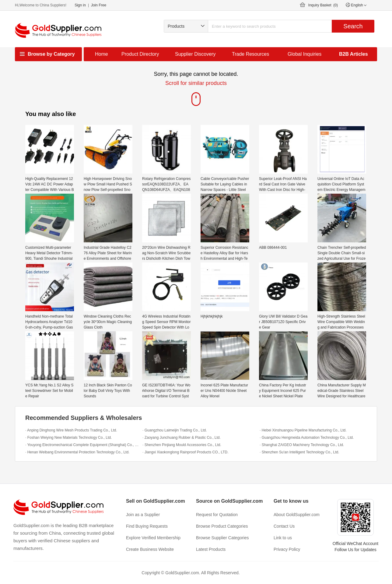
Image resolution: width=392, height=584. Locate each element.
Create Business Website (150, 549)
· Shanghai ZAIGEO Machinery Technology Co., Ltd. (302, 445)
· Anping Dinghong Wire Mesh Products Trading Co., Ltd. (71, 430)
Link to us (283, 538)
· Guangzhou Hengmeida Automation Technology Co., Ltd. (307, 438)
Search (353, 26)
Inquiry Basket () (323, 5)
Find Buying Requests (147, 526)
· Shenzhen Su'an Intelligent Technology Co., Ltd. (299, 452)
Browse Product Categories (222, 526)
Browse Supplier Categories (222, 538)
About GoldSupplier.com (297, 515)
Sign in (80, 5)
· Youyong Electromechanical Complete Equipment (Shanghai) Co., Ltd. (82, 445)
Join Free (99, 5)
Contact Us (284, 526)
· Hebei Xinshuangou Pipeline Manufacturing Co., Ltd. (303, 430)
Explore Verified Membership (153, 538)
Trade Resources (250, 54)
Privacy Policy (287, 549)
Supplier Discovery (195, 54)
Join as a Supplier (143, 515)
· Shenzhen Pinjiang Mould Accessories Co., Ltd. (182, 445)
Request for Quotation (217, 515)
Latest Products (211, 549)
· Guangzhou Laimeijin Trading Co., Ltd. (175, 430)
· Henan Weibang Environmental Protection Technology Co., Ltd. (77, 452)
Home (101, 54)
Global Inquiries (304, 54)
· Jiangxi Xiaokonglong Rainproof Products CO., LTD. (185, 452)
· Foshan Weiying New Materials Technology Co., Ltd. (68, 438)
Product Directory (140, 54)
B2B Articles (353, 54)
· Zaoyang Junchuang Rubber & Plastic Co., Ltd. (182, 438)
